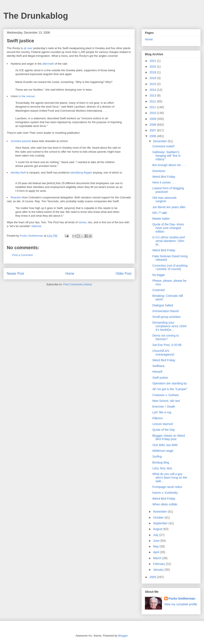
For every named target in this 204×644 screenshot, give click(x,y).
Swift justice (160, 378)
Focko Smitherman (182, 599)
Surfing (157, 456)
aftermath (48, 64)
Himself (157, 372)
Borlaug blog (161, 462)
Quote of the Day (164, 430)
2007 (153, 130)
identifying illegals (81, 173)
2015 (153, 84)
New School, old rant (166, 401)
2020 (153, 67)
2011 (153, 107)
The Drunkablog (36, 16)
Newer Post (15, 274)
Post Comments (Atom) (77, 284)
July (156, 535)
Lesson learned (163, 424)
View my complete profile (181, 604)
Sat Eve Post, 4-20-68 (167, 345)
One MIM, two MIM (165, 445)
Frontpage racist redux (167, 487)
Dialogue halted (163, 305)
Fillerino (158, 418)
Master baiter (161, 219)
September (161, 523)
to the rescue (27, 96)
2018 (153, 72)
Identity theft (18, 173)
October (159, 517)
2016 (153, 78)
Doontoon (159, 171)
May (156, 546)
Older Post (123, 274)
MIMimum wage (163, 451)
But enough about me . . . (169, 165)
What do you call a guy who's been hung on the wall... (170, 478)
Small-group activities (166, 317)
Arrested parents (21, 141)
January (159, 570)
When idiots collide (165, 504)
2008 (153, 125)
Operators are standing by (170, 383)
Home (70, 274)
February (159, 564)
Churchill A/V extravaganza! (163, 353)
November (160, 512)
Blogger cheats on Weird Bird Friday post (169, 437)
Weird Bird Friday (164, 177)
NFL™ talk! (160, 213)
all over (28, 48)
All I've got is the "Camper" (170, 389)
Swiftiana (158, 366)
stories (82, 222)
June (157, 541)
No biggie (159, 275)
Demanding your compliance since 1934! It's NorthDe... (169, 326)
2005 (153, 577)
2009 (153, 119)
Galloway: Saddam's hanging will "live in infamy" (166, 156)
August (158, 529)
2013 (153, 95)
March (158, 558)
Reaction (16, 197)
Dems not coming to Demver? (166, 337)
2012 (153, 101)
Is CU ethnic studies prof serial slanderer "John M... (169, 241)
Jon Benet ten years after (169, 207)
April (156, 552)
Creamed (159, 290)
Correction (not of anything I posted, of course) (170, 267)
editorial (36, 226)
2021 (153, 61)
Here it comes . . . (164, 182)
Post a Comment (22, 255)
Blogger (123, 636)
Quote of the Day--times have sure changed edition (168, 228)
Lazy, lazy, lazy (162, 468)
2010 (153, 113)
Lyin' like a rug (162, 412)
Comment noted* (164, 146)
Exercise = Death (164, 407)
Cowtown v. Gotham (166, 395)
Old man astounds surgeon (164, 200)
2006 (153, 136)
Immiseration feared (166, 311)
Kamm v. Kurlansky (165, 493)
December (160, 141)
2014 (153, 90)
